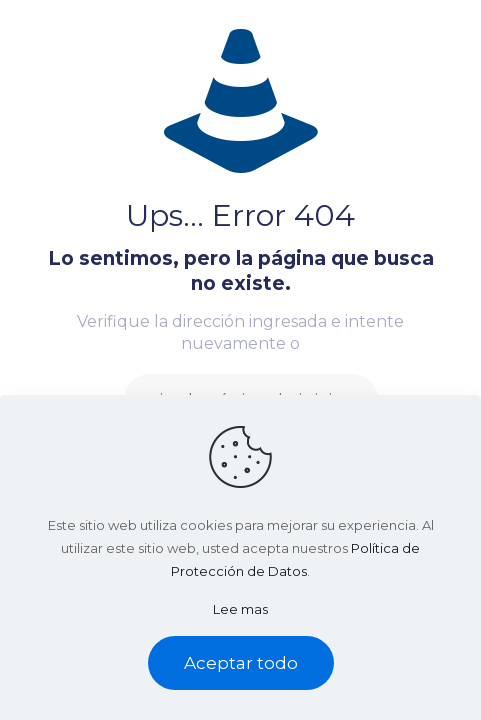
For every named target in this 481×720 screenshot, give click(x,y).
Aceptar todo (241, 663)
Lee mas (240, 609)
